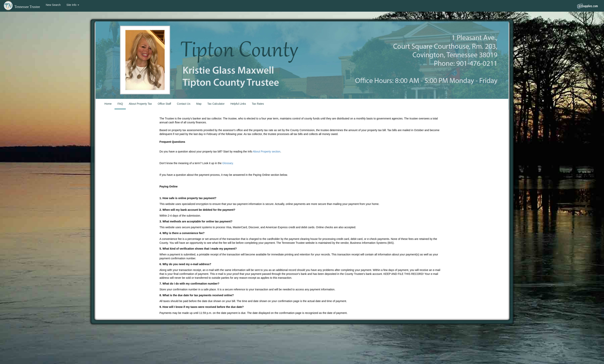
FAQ (120, 104)
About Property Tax (140, 104)
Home (108, 104)
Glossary (228, 163)
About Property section (267, 152)
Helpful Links (238, 104)
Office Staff (164, 104)
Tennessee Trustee (21, 7)
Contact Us (184, 104)
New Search (53, 5)
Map (199, 104)
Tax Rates (258, 104)
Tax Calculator (216, 104)
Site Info (73, 5)
